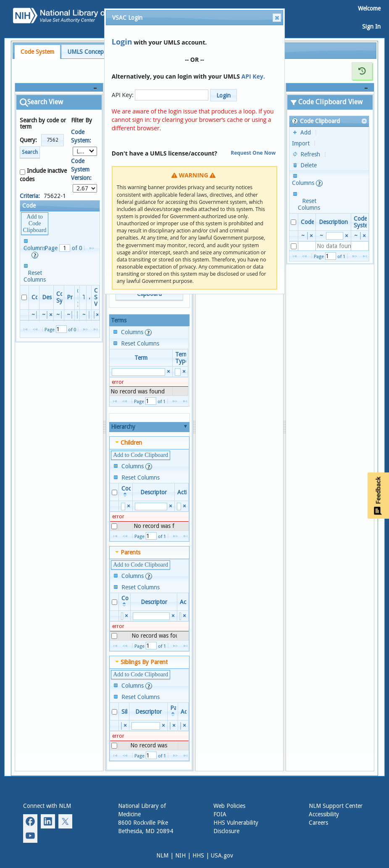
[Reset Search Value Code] (128, 506)
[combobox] (85, 151)
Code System (37, 52)
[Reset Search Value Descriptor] (51, 315)
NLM (162, 855)
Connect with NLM (47, 806)
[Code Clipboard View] (330, 87)
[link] (365, 121)
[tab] (37, 52)
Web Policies (229, 806)
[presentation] (149, 391)
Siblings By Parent (144, 662)
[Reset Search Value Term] (168, 372)
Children (131, 443)
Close (276, 18)
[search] (37, 315)
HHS (198, 855)
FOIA (220, 814)
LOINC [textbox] (85, 151)
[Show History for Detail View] (362, 71)
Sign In (371, 26)
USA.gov (222, 855)
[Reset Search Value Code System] (364, 236)
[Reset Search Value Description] (346, 236)
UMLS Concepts (88, 52)
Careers (318, 823)
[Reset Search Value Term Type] (184, 372)
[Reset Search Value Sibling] (125, 726)
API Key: (123, 95)
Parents (130, 552)
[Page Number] (65, 248)
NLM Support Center (336, 806)
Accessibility (324, 814)
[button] (53, 140)
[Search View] (59, 87)
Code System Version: (81, 169)
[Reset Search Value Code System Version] (98, 315)
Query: (28, 140)
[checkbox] (24, 297)
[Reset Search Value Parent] (174, 726)
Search (30, 152)
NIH (180, 855)
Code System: (81, 136)
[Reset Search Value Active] (184, 506)
